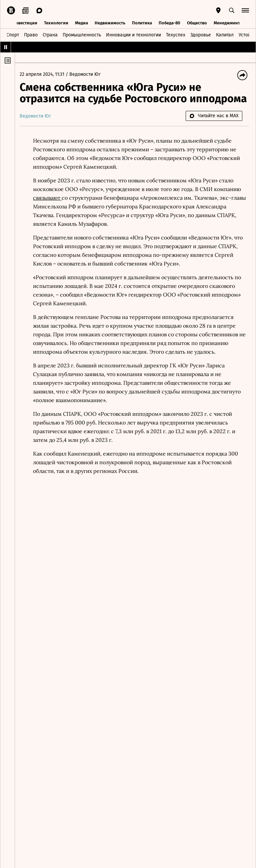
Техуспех (176, 35)
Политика (142, 23)
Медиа (81, 23)
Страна (50, 35)
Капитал (225, 35)
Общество (197, 23)
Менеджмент (227, 23)
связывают (49, 198)
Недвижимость (110, 23)
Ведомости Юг (87, 74)
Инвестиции (25, 23)
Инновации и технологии (133, 35)
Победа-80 (169, 23)
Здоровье (201, 35)
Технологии (56, 23)
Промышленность (82, 35)
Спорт (13, 35)
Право (31, 35)
